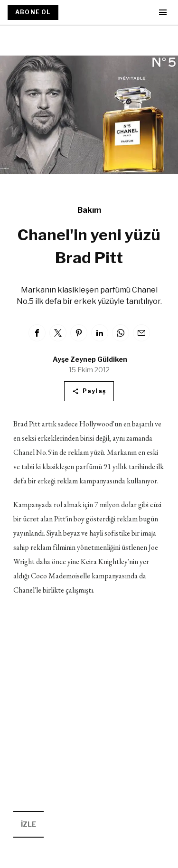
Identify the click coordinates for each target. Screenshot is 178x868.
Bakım (89, 210)
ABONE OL (33, 12)
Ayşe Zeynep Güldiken (90, 359)
